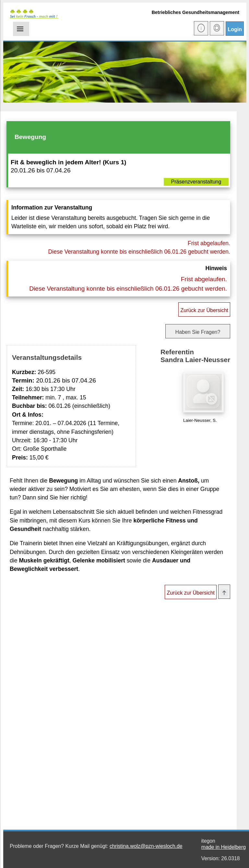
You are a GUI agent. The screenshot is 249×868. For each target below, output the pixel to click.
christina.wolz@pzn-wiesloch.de (146, 846)
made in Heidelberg (224, 847)
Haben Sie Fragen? (198, 332)
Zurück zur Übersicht (204, 310)
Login (235, 29)
